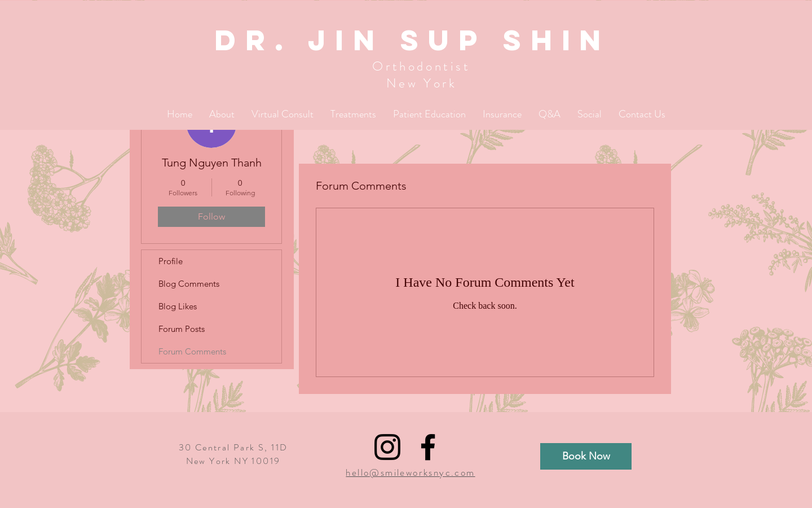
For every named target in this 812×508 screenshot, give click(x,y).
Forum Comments (192, 351)
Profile (171, 261)
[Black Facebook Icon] (428, 447)
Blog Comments (189, 284)
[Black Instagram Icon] (387, 447)
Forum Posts (182, 329)
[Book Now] (586, 456)
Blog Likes (178, 306)
